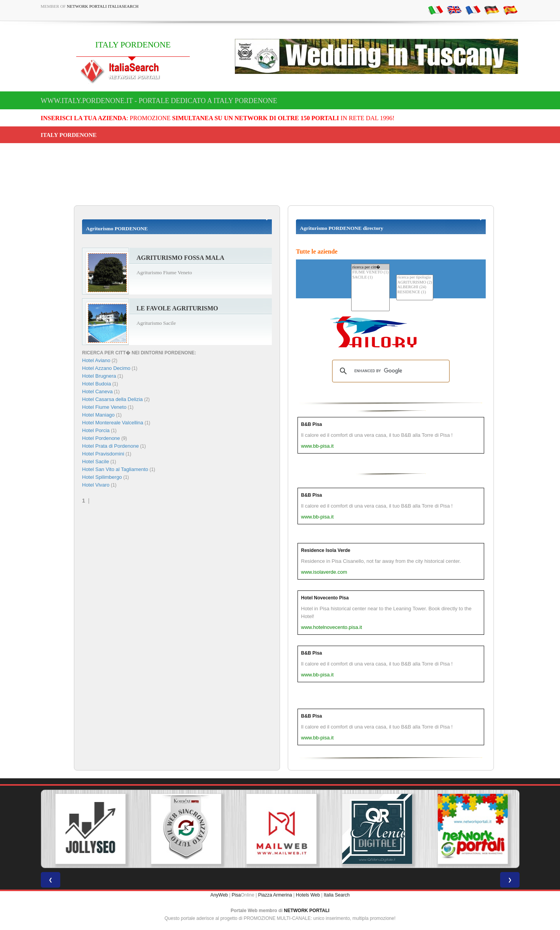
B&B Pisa (311, 424)
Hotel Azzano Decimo (106, 368)
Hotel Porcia (96, 430)
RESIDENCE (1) (415, 292)
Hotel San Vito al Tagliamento (115, 469)
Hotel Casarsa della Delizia (112, 399)
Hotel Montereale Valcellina (113, 423)
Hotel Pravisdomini (103, 454)
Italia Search (337, 895)
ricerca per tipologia (415, 278)
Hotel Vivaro (96, 485)
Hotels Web (308, 895)
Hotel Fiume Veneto (104, 407)
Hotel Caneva (97, 391)
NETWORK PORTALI (307, 911)
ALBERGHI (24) (415, 287)
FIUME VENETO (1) (370, 272)
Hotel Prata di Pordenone (110, 446)
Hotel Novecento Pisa (325, 598)
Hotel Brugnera (99, 376)
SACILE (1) (370, 278)
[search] (390, 371)
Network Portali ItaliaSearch (103, 6)
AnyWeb (219, 895)
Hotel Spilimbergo (102, 477)
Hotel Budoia (96, 384)
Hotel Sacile (95, 461)
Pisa (236, 895)
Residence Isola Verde (326, 550)
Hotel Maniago (98, 415)
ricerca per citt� (370, 267)
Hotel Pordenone (101, 438)
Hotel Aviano (96, 360)
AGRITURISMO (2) (415, 283)
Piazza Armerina (275, 895)
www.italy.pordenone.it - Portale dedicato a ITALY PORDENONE (159, 101)
